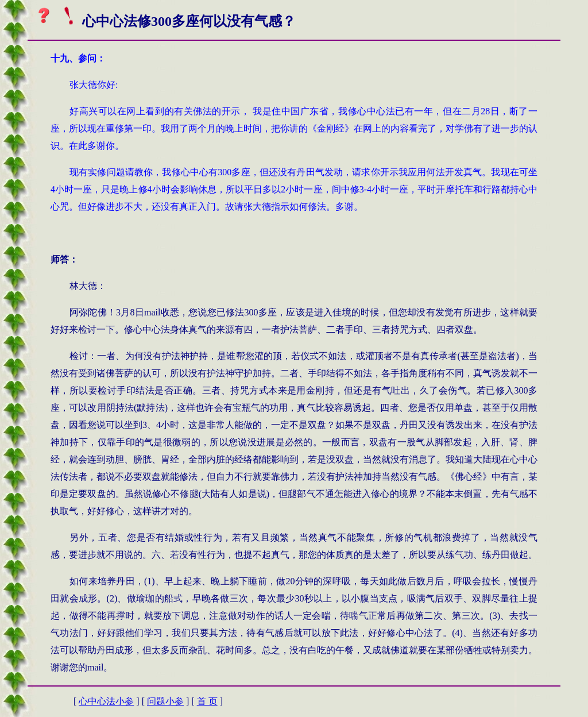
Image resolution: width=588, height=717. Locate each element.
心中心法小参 (106, 701)
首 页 (207, 701)
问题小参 (165, 701)
